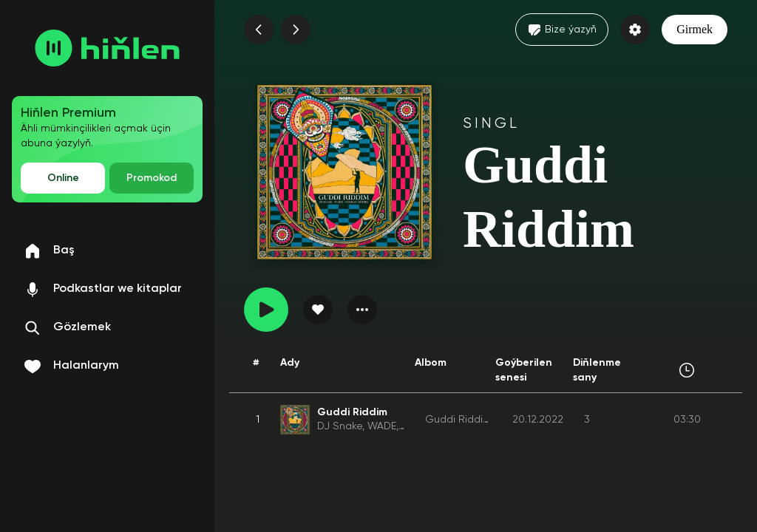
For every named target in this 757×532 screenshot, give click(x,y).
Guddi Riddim (459, 420)
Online (63, 178)
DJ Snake (340, 426)
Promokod (152, 178)
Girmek (695, 29)
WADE (382, 426)
